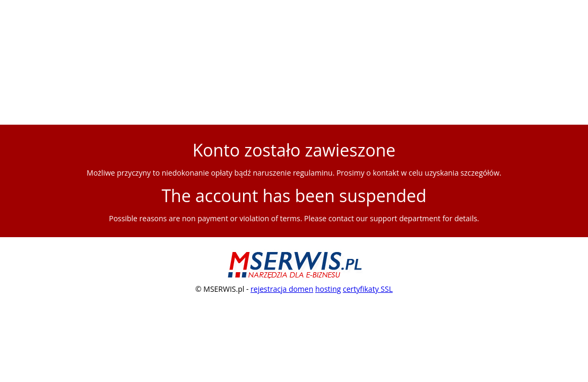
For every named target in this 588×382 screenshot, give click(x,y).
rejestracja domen (282, 289)
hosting (328, 289)
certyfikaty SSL (368, 289)
